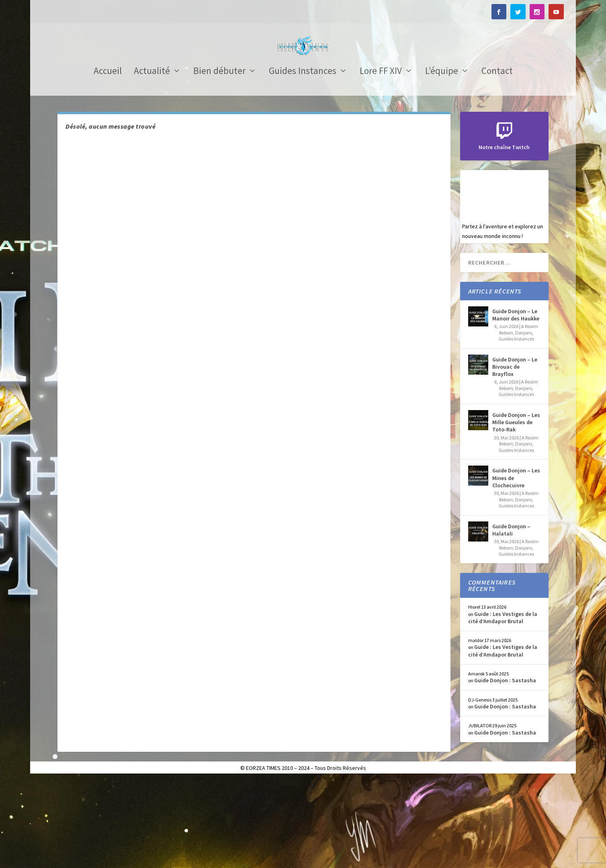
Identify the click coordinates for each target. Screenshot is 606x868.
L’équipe (442, 160)
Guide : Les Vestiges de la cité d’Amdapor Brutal (503, 706)
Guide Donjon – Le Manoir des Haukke (516, 403)
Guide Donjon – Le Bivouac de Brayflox (515, 455)
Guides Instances (303, 160)
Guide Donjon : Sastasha (505, 769)
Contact (497, 160)
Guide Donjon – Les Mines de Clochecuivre (516, 566)
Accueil (108, 160)
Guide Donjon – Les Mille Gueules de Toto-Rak (516, 511)
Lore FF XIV (381, 160)
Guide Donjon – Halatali (511, 618)
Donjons (524, 421)
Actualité (152, 160)
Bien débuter (219, 160)
